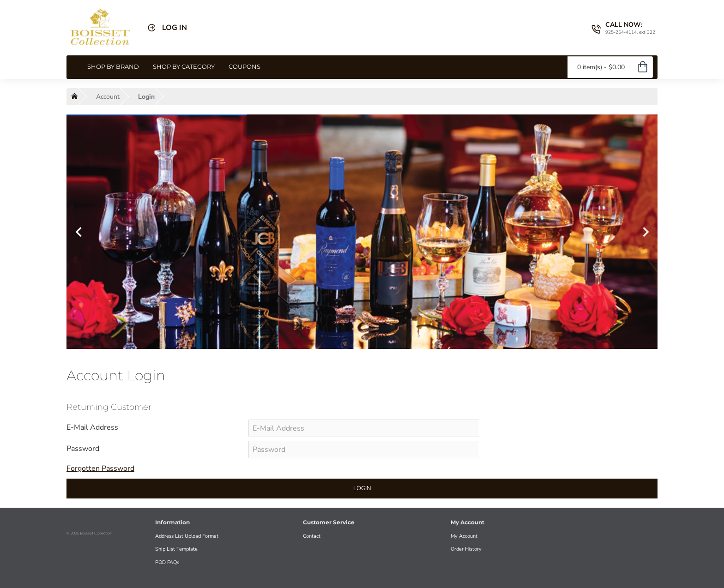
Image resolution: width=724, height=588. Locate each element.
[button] (78, 231)
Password (83, 449)
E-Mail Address (92, 427)
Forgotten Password (100, 468)
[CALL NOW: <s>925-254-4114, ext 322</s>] (623, 28)
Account (108, 97)
